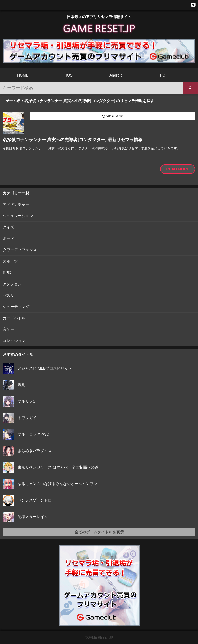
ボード (8, 238)
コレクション (14, 341)
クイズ (8, 227)
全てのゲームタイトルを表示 (99, 532)
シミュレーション (18, 216)
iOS (69, 75)
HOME (23, 75)
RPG (7, 273)
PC (162, 75)
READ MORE (178, 169)
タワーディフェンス (20, 250)
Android (116, 75)
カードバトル (14, 318)
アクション (12, 284)
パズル (8, 295)
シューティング (16, 307)
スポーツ (10, 261)
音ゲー (8, 329)
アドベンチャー (16, 204)
